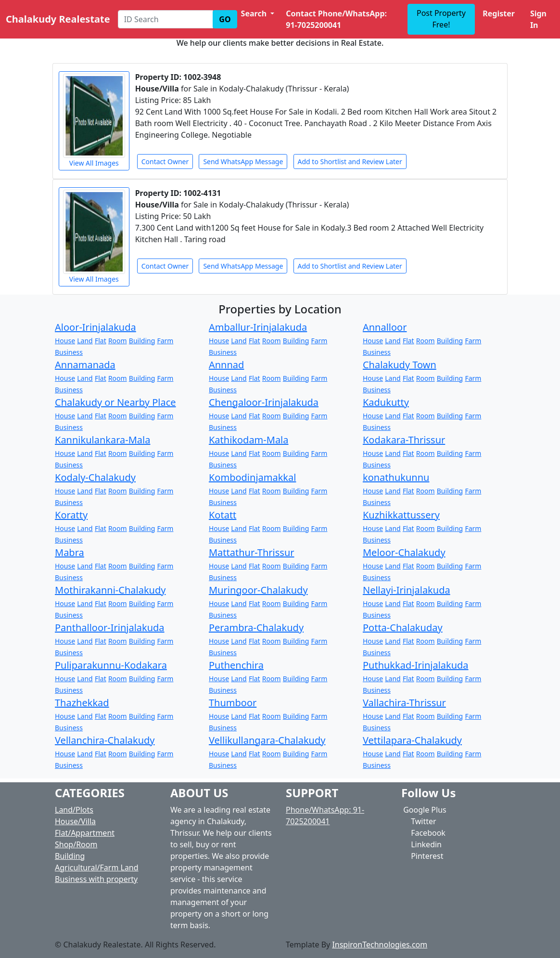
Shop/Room (76, 844)
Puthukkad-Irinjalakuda (416, 665)
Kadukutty (386, 402)
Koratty (71, 515)
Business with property (96, 879)
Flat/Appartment (85, 833)
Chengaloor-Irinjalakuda (264, 402)
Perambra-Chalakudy (256, 628)
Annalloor (385, 327)
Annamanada (85, 365)
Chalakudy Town (400, 365)
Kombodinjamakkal (252, 477)
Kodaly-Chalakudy (95, 477)
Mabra (70, 552)
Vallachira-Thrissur (404, 703)
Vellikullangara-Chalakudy (267, 740)
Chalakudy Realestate (58, 19)
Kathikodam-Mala (249, 440)
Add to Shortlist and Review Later (350, 162)
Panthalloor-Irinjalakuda (110, 628)
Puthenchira (236, 665)
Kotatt (223, 515)
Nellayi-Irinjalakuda (407, 590)
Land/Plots (74, 810)
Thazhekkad (82, 703)
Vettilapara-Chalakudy (412, 740)
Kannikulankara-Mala (102, 440)
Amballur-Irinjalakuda (258, 327)
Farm (165, 341)
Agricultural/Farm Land (97, 867)
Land (85, 341)
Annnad (226, 365)
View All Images (94, 121)
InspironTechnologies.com (380, 945)
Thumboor (233, 703)
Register (499, 13)
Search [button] (255, 13)
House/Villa (75, 821)
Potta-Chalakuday (403, 628)
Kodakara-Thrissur (404, 440)
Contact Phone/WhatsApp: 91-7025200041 (336, 19)
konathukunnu (396, 477)
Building (142, 341)
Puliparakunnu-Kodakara (111, 665)
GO (225, 19)
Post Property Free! (441, 19)
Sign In (538, 19)
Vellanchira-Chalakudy (105, 740)
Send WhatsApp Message (243, 162)
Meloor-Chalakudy (404, 552)
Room (118, 341)
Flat (101, 341)
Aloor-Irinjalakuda (95, 327)
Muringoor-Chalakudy (258, 590)
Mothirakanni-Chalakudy (110, 590)
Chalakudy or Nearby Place (115, 402)
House (65, 341)
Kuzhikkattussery (401, 515)
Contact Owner (165, 162)
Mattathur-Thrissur (252, 552)
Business (69, 352)
